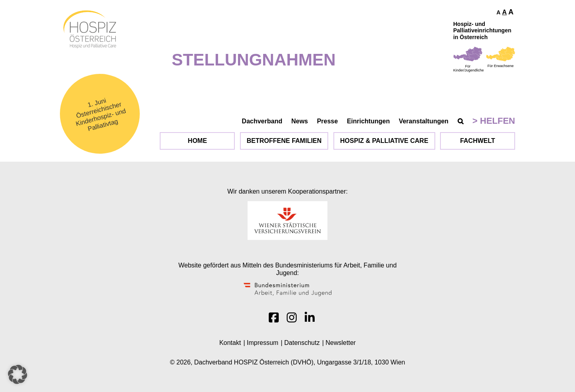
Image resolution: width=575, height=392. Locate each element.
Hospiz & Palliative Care (384, 141)
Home (197, 141)
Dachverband (262, 121)
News (299, 121)
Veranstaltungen (424, 121)
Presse (328, 121)
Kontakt (230, 343)
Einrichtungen (369, 121)
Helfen (498, 121)
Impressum (263, 343)
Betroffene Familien (284, 141)
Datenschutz (302, 343)
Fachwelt (478, 141)
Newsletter (341, 343)
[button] (18, 374)
